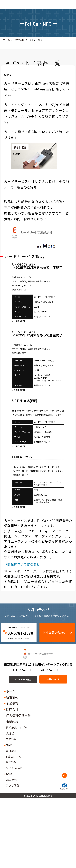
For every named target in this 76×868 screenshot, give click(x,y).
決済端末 (11, 820)
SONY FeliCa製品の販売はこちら (38, 149)
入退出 (10, 803)
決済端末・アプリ (17, 797)
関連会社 (12, 779)
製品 (9, 815)
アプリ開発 (13, 855)
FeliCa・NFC (14, 826)
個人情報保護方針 (18, 785)
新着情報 (12, 767)
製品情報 (19, 40)
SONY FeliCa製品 (18, 749)
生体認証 (11, 809)
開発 (9, 843)
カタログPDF (19, 351)
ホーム (6, 40)
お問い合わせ (57, 702)
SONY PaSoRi (14, 838)
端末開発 (11, 849)
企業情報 (12, 773)
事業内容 (12, 791)
